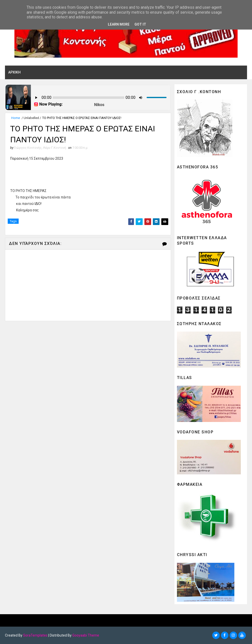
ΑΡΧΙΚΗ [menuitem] (14, 72)
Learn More (119, 24)
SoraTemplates (35, 635)
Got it (140, 24)
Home (16, 118)
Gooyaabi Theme (86, 635)
